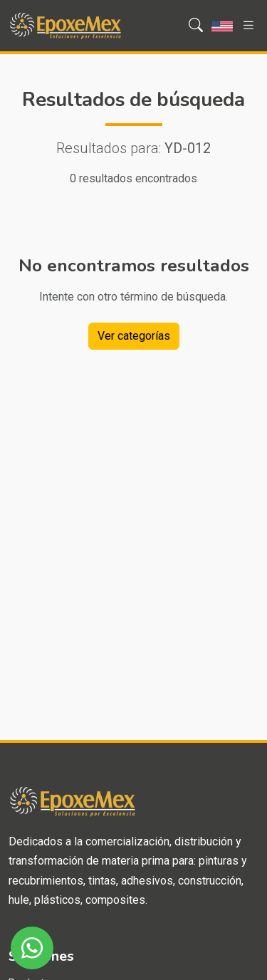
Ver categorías (134, 336)
